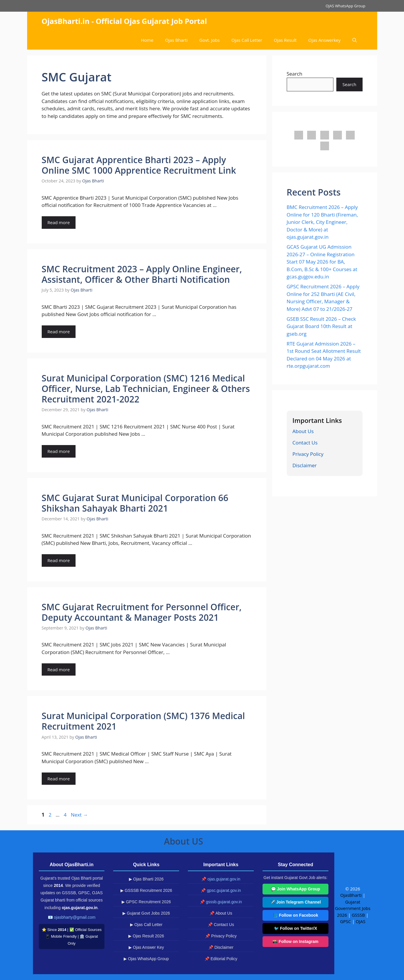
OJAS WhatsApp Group (345, 6)
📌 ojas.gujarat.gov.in (221, 879)
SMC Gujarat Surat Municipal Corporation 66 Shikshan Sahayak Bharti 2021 (135, 503)
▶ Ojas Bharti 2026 (146, 879)
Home (147, 40)
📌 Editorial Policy (221, 959)
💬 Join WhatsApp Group (296, 889)
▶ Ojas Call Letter (146, 925)
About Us (303, 431)
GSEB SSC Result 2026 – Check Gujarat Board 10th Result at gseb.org (321, 326)
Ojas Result (285, 40)
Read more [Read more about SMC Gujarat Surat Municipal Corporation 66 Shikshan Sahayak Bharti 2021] (59, 560)
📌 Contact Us (221, 925)
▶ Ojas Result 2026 (146, 936)
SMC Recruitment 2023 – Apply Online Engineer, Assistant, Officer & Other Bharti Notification (142, 274)
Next (79, 815)
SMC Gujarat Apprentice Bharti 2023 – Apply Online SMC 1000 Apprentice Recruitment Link (139, 165)
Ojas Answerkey (325, 40)
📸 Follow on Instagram (295, 941)
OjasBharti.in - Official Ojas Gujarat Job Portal (124, 21)
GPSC (346, 921)
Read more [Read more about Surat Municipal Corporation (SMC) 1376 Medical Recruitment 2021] (59, 779)
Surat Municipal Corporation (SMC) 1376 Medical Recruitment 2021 (143, 721)
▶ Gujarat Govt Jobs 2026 (146, 913)
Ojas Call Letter (247, 40)
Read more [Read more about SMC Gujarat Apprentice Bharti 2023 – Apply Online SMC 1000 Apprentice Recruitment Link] (59, 222)
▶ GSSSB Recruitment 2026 (146, 890)
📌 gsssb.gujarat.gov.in (221, 902)
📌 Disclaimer (221, 947)
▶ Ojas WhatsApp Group (146, 959)
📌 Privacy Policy (221, 936)
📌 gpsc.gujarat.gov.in (221, 890)
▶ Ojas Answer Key (146, 947)
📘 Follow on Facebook (295, 915)
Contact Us (305, 443)
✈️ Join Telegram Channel (295, 902)
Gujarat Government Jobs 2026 (353, 908)
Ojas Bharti (176, 40)
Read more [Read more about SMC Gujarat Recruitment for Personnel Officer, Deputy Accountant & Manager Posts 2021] (59, 669)
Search (295, 74)
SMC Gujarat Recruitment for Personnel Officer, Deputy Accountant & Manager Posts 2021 (142, 612)
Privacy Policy (308, 454)
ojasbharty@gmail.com (75, 917)
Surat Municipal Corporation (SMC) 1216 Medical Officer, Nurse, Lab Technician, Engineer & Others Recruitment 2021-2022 (146, 389)
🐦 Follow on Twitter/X (295, 928)
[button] (355, 40)
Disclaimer (305, 465)
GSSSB (358, 915)
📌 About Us (221, 913)
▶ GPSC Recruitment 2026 (146, 902)
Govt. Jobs (209, 40)
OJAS (360, 921)
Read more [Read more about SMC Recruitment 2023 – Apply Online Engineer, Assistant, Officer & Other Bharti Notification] (59, 332)
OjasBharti (351, 895)
